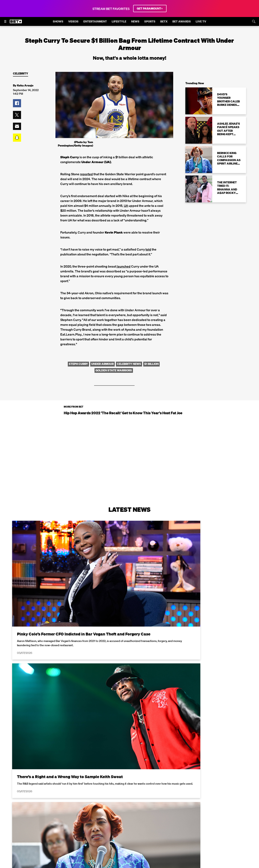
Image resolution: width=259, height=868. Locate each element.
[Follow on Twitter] (115, 836)
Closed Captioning (144, 820)
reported (86, 174)
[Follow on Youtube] (134, 836)
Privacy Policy (194, 763)
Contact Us (128, 825)
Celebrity (21, 74)
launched (123, 266)
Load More (129, 717)
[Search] (254, 21)
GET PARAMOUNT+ (150, 8)
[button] (17, 103)
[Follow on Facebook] (105, 836)
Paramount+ (149, 825)
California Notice (115, 820)
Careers (202, 820)
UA (126, 206)
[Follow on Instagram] (125, 836)
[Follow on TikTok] (144, 836)
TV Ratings (109, 825)
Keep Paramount (223, 820)
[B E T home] (16, 23)
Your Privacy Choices (85, 820)
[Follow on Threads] (154, 836)
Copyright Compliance (176, 820)
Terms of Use (156, 763)
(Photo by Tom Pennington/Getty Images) (75, 144)
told (148, 249)
